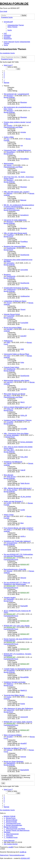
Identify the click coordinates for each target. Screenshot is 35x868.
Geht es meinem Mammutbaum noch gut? (18, 407)
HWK (8, 342)
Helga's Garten (9, 515)
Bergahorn (7, 275)
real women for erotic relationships (15, 220)
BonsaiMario (11, 152)
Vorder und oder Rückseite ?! (13, 501)
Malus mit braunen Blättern (13, 735)
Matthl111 (10, 684)
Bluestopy (10, 96)
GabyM (9, 463)
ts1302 (9, 503)
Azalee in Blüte (9, 137)
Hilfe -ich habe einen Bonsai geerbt (15, 233)
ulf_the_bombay (12, 490)
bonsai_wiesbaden (13, 435)
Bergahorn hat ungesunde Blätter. (15, 246)
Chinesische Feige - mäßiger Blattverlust (17, 150)
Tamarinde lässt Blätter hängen (14, 695)
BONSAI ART (11, 558)
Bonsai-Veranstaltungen (12, 210)
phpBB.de (23, 852)
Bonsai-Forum (8, 154)
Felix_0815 (10, 450)
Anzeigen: (11, 776)
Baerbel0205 (11, 763)
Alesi (8, 516)
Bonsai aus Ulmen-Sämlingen (14, 762)
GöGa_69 (10, 409)
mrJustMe (10, 422)
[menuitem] (16, 25)
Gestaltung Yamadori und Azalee (15, 682)
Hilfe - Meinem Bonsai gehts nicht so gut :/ (18, 488)
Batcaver (9, 193)
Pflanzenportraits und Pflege (13, 127)
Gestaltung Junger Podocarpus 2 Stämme (18, 420)
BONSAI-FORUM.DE (14, 4)
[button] (8, 65)
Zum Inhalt (4, 11)
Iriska (8, 356)
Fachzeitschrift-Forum (11, 559)
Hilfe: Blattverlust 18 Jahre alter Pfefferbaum (18, 709)
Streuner (9, 571)
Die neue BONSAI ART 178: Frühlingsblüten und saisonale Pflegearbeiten (18, 555)
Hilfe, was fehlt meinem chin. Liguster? (17, 192)
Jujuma (9, 165)
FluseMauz (10, 235)
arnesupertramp (12, 543)
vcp (8, 139)
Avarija (9, 697)
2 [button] (4, 73)
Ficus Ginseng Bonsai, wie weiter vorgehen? (18, 528)
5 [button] (4, 78)
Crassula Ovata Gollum (11, 367)
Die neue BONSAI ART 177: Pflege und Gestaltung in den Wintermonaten (17, 583)
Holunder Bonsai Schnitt (12, 314)
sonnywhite (10, 263)
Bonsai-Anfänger (9, 97)
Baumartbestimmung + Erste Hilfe (15, 569)
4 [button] (4, 76)
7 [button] (4, 81)
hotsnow (9, 750)
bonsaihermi (11, 208)
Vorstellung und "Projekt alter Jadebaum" (17, 541)
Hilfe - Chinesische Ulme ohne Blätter (16, 434)
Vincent (9, 303)
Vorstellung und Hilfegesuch (13, 462)
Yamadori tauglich (10, 598)
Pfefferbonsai (8, 341)
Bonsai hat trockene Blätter (13, 328)
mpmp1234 (10, 710)
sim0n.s (9, 530)
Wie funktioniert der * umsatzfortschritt (16, 94)
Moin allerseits (8, 475)
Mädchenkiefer (9, 164)
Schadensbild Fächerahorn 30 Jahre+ (16, 288)
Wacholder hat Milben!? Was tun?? (15, 748)
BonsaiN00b (11, 670)
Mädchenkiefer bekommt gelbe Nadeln (17, 381)
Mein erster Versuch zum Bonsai (14, 394)
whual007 (10, 737)
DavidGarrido (11, 248)
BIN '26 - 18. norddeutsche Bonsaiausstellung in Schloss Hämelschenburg (19, 206)
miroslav (9, 126)
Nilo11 (9, 395)
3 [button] (4, 74)
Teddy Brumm (11, 477)
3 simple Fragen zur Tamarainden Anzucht (18, 669)
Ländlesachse (11, 290)
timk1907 (10, 329)
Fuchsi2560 (10, 316)
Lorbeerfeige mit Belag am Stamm (15, 301)
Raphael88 (10, 599)
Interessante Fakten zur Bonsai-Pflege (16, 354)
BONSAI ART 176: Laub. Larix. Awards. (17, 626)
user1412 (10, 382)
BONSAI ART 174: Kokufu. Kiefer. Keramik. (18, 722)
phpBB (11, 847)
